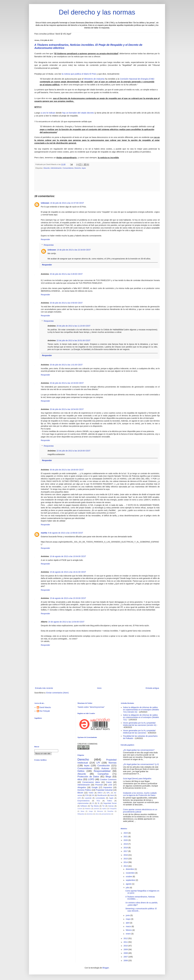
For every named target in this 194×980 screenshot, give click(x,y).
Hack (112, 795)
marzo (129, 926)
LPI (98, 763)
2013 (126, 866)
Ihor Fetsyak (45, 711)
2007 (126, 957)
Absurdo (47, 168)
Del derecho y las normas (97, 12)
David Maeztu (45, 707)
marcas (111, 806)
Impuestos (108, 787)
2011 (126, 942)
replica (104, 809)
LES (79, 798)
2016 (126, 855)
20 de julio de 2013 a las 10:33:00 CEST (67, 383)
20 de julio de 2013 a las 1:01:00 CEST (66, 365)
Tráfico (109, 801)
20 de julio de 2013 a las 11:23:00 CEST (73, 326)
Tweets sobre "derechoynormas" (91, 707)
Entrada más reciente (44, 688)
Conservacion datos (91, 782)
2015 (126, 859)
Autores (105, 768)
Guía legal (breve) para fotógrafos (137, 779)
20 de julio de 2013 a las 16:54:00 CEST (67, 409)
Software (84, 806)
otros (97, 814)
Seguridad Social (110, 803)
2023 (126, 833)
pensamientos (106, 814)
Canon (109, 782)
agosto (129, 884)
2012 (126, 938)
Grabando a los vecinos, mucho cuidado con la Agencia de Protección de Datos (140, 794)
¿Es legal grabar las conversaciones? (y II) (141, 764)
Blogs (108, 777)
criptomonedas (83, 803)
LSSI (110, 785)
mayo (128, 919)
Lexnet (80, 809)
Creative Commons (108, 779)
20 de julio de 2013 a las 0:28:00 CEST (66, 274)
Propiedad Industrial (104, 790)
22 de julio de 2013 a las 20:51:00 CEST (73, 340)
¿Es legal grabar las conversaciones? (139, 750)
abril (128, 923)
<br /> (55, 785)
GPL (108, 793)
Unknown (45, 203)
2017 (126, 851)
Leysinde (88, 798)
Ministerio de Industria (94, 79)
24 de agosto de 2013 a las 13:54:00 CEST (66, 622)
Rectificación (102, 795)
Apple (111, 798)
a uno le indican (48, 113)
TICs (98, 801)
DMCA (100, 793)
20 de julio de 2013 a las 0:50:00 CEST (66, 303)
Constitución (104, 766)
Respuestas (49, 245)
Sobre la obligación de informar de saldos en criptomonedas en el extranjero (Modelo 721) (141, 717)
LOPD (91, 779)
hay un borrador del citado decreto (78, 113)
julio (128, 888)
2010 (126, 946)
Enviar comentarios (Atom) (58, 693)
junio (128, 915)
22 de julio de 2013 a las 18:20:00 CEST (73, 451)
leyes (84, 168)
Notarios (88, 809)
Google (95, 787)
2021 (126, 837)
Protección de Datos (88, 777)
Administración (56, 168)
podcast (96, 809)
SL (99, 803)
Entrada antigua (152, 688)
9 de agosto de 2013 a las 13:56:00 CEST (66, 533)
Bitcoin (80, 793)
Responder (45, 239)
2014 (126, 862)
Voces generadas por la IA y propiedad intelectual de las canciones (139, 732)
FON (87, 795)
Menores (100, 811)
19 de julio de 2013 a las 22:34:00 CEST (74, 250)
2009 (126, 949)
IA (93, 803)
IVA (93, 795)
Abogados (82, 787)
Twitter (91, 793)
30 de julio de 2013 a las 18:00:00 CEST (67, 470)
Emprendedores (84, 801)
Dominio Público (84, 790)
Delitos (81, 771)
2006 (126, 960)
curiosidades (100, 798)
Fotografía (113, 809)
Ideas (82, 811)
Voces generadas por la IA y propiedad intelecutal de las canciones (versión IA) (140, 724)
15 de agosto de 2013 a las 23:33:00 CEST (68, 598)
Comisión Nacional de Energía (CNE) (137, 79)
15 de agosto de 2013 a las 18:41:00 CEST (68, 572)
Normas (113, 763)
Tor (103, 806)
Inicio (99, 688)
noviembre (130, 873)
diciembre (130, 869)
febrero (129, 930)
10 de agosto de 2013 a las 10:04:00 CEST (68, 556)
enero (129, 934)
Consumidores (68, 168)
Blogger (106, 968)
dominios (90, 814)
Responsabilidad (102, 771)
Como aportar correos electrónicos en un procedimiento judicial (140, 811)
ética (80, 779)
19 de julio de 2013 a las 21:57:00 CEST (67, 203)
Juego (91, 811)
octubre (129, 877)
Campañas (103, 774)
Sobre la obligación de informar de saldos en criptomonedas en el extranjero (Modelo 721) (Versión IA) (141, 710)
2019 (126, 844)
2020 (126, 840)
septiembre (131, 880)
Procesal (99, 785)
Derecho (78, 168)
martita (44, 533)
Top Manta (95, 806)
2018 (126, 848)
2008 (126, 953)
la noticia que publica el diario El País (79, 74)
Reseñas (110, 811)
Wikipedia (81, 814)
